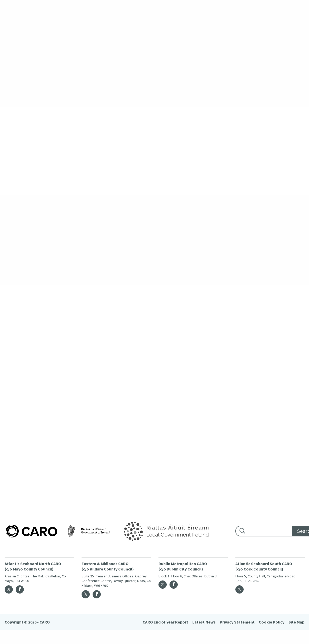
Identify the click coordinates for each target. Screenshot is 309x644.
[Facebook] (20, 589)
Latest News (204, 622)
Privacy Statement (237, 622)
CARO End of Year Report (165, 622)
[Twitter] (9, 589)
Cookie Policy (272, 622)
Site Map (296, 622)
